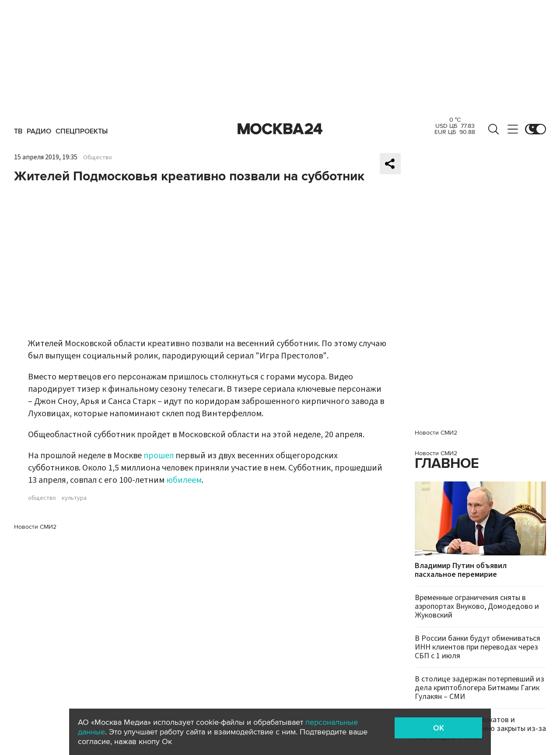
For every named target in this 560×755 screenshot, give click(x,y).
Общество (98, 158)
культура (74, 498)
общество (42, 498)
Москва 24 (280, 129)
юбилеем (184, 480)
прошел (159, 456)
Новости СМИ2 (35, 527)
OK (439, 728)
